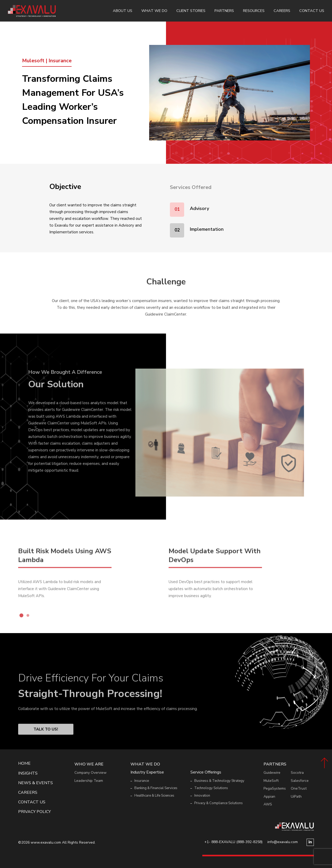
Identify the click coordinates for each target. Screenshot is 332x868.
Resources (254, 11)
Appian (269, 796)
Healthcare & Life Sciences (154, 796)
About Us (123, 11)
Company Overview (91, 773)
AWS (268, 804)
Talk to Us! (46, 745)
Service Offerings (206, 772)
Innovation (202, 796)
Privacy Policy (34, 812)
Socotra (297, 773)
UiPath (296, 796)
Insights (28, 773)
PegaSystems (275, 788)
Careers (282, 11)
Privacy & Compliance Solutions (219, 803)
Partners (224, 11)
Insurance (142, 781)
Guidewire (272, 773)
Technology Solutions (211, 788)
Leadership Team (89, 781)
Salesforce (300, 781)
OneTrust (299, 788)
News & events (36, 783)
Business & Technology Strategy (219, 781)
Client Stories (191, 11)
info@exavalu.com (283, 842)
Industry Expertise (147, 772)
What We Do (154, 11)
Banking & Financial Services (156, 788)
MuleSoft (271, 781)
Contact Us (312, 11)
